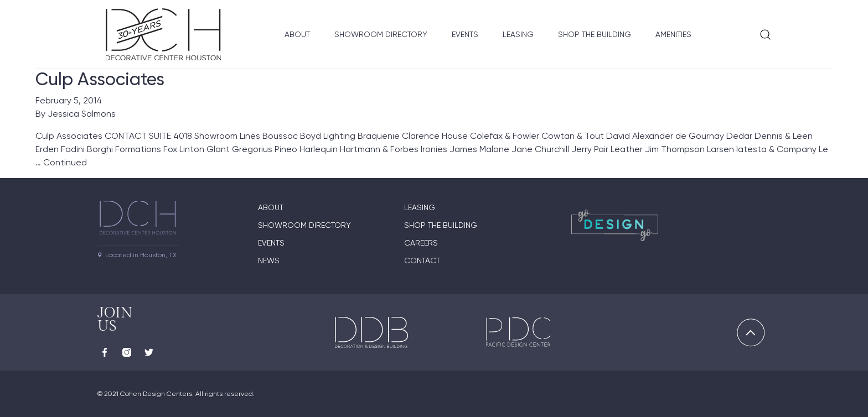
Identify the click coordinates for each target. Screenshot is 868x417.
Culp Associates (100, 79)
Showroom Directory (381, 34)
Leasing (518, 34)
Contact (422, 260)
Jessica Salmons (82, 114)
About (297, 34)
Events (465, 34)
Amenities (673, 34)
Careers (421, 243)
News (269, 260)
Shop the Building (595, 34)
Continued (65, 162)
